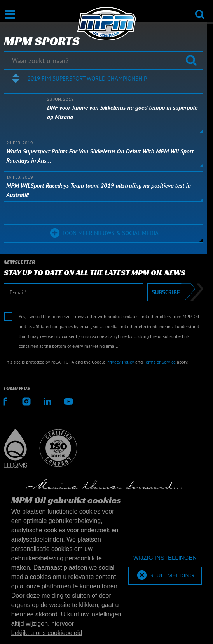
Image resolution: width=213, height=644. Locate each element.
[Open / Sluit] (10, 14)
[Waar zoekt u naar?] (104, 60)
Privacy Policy (120, 362)
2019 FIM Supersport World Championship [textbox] (87, 78)
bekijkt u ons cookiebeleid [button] (47, 633)
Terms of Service (160, 362)
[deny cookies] (165, 558)
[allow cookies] (165, 576)
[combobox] (104, 78)
